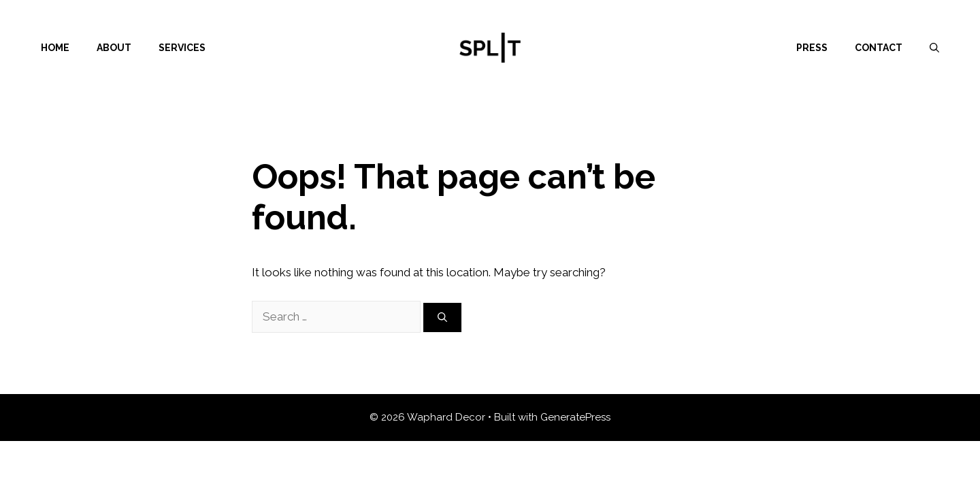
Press (812, 48)
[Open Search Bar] (934, 48)
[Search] (442, 317)
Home (55, 48)
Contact (879, 48)
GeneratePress (575, 417)
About (114, 48)
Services (182, 48)
